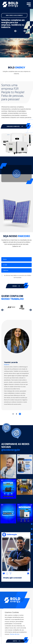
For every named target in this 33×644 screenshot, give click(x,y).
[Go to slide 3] (20, 414)
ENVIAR (16, 286)
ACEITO (17, 641)
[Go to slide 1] (13, 414)
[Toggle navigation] (29, 4)
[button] (15, 126)
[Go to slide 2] (16, 414)
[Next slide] (24, 31)
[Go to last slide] (16, 31)
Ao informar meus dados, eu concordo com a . (18, 277)
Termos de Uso (15, 634)
